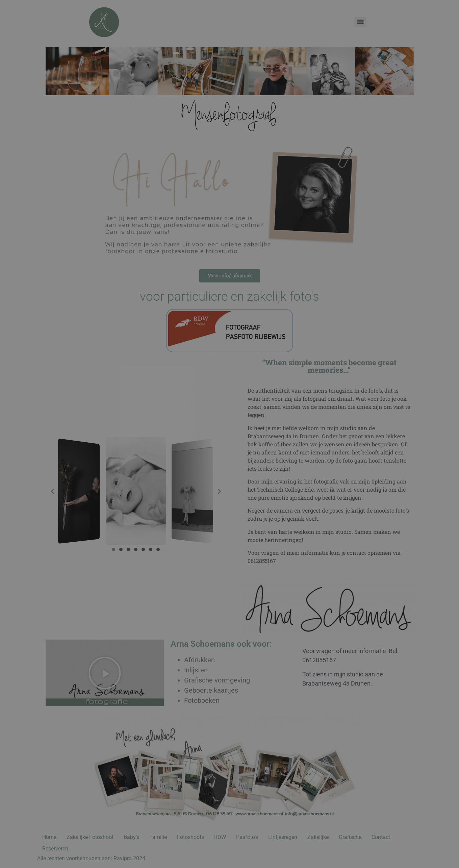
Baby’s (131, 837)
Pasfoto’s (247, 837)
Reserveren (55, 849)
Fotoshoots (190, 837)
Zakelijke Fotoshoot (90, 837)
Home (49, 837)
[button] (53, 491)
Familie (158, 837)
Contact (381, 837)
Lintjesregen (283, 837)
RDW (220, 837)
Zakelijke (318, 837)
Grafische (350, 837)
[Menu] (360, 22)
